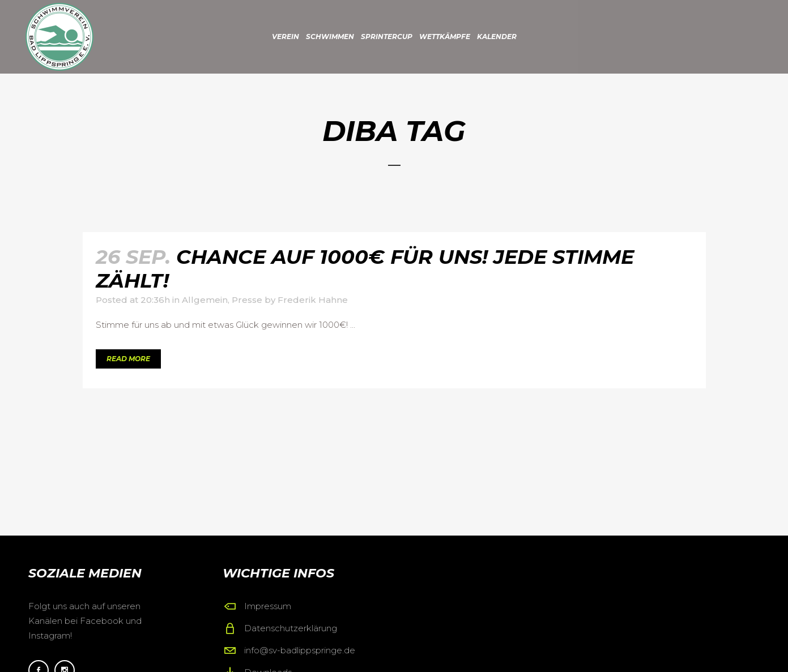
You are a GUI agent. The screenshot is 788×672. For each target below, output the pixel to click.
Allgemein (205, 300)
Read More (128, 359)
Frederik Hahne (313, 300)
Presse (247, 300)
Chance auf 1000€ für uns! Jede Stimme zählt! (365, 269)
